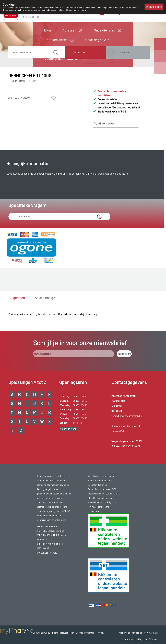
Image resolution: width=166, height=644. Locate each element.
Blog (48, 30)
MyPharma (150, 633)
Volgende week (68, 429)
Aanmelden (148, 12)
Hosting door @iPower (146, 639)
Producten (80, 52)
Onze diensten (104, 30)
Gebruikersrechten (85, 633)
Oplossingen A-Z (97, 40)
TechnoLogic (127, 639)
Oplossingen (122, 52)
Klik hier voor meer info (75, 10)
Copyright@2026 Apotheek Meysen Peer (53, 633)
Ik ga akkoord (154, 7)
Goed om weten (56, 40)
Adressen (69, 30)
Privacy (100, 633)
